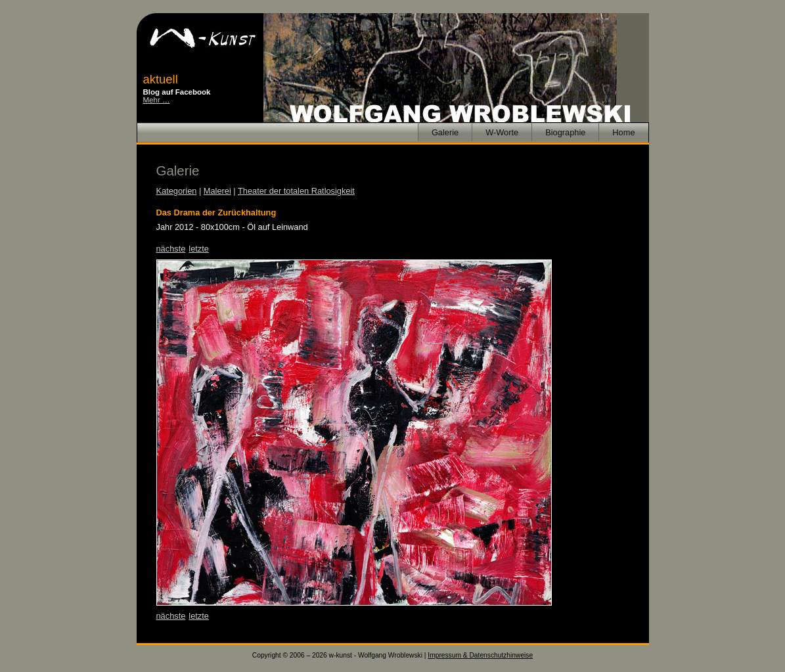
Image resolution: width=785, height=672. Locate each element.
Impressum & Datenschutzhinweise (480, 655)
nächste (171, 249)
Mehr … (157, 100)
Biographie (565, 132)
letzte (199, 249)
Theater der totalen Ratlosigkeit (296, 191)
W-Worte (502, 132)
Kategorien (177, 191)
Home (623, 132)
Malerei (217, 191)
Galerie (445, 132)
